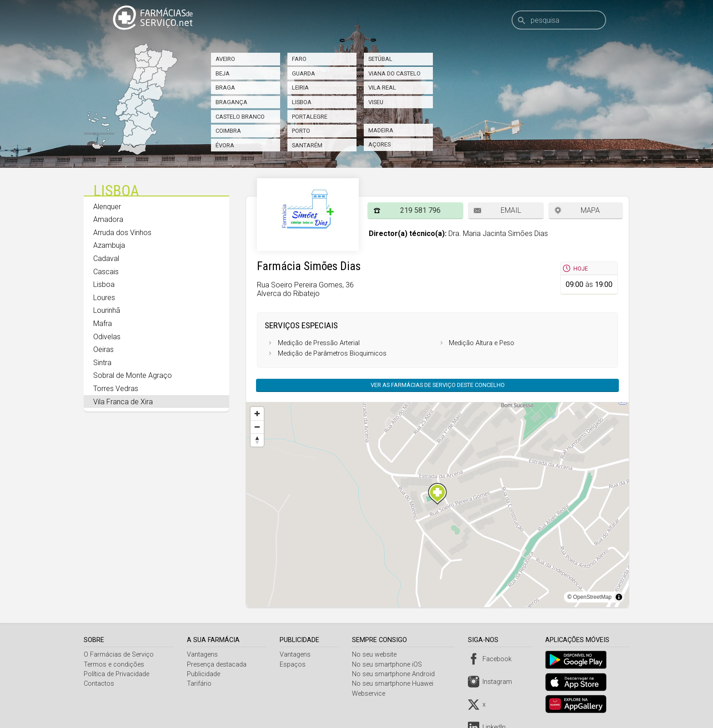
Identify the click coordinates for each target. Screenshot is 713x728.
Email (511, 210)
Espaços (294, 665)
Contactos (99, 684)
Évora (225, 145)
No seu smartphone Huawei (395, 684)
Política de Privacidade (116, 674)
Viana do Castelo (394, 73)
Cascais (106, 272)
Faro (299, 59)
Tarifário (200, 684)
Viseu (376, 102)
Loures (104, 298)
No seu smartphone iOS (390, 665)
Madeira (381, 130)
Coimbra (228, 131)
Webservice (371, 694)
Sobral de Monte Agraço (133, 375)
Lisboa (302, 102)
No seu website (377, 655)
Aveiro (225, 59)
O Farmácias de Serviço (119, 655)
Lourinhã (107, 310)
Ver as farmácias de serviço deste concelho (438, 385)
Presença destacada (218, 665)
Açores (379, 144)
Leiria (300, 88)
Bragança (231, 102)
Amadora (108, 219)
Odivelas (107, 337)
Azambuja (109, 245)
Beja (223, 73)
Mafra (103, 324)
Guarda (304, 73)
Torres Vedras (116, 389)
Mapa (590, 210)
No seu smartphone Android (396, 674)
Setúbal (380, 59)
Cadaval (106, 259)
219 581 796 (420, 210)
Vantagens (203, 655)
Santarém (307, 145)
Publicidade (204, 674)
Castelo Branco (240, 117)
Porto (301, 131)
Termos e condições (114, 665)
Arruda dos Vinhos (122, 233)
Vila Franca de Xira (123, 402)
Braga (225, 88)
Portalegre (310, 117)
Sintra (102, 363)
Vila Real (382, 88)
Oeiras (103, 349)
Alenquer (107, 207)
